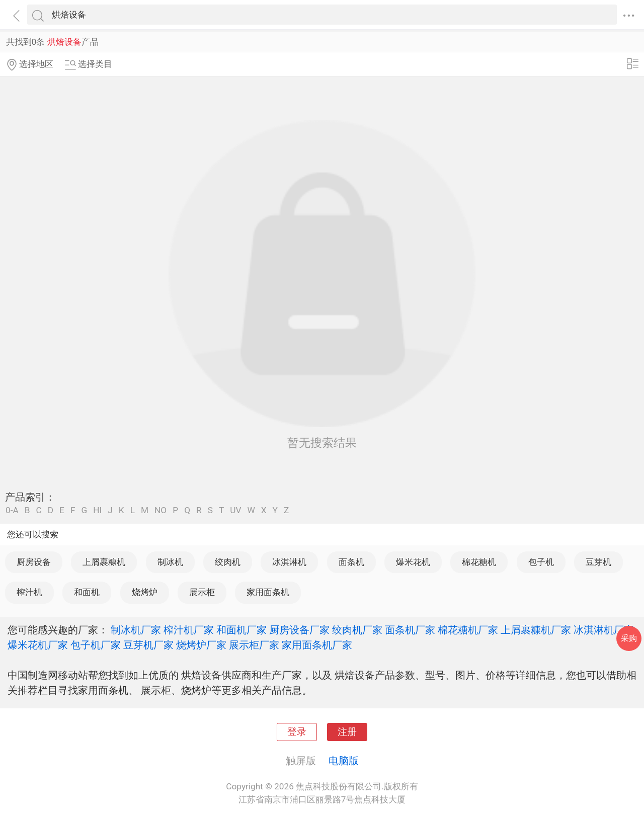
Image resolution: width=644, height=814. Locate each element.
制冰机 (170, 562)
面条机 (351, 562)
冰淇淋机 (289, 562)
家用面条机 (268, 592)
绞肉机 (228, 562)
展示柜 (202, 592)
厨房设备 (34, 562)
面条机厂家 (410, 630)
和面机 (87, 592)
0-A (12, 510)
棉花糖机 (479, 562)
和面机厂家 (242, 630)
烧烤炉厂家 (201, 645)
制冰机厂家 (136, 630)
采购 (629, 638)
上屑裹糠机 (104, 562)
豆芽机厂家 (148, 645)
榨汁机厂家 (189, 630)
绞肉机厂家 (357, 630)
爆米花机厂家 (38, 645)
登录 (297, 732)
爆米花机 (413, 562)
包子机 (541, 562)
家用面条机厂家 (317, 645)
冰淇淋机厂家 (604, 630)
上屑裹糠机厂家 (536, 630)
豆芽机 (598, 562)
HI (97, 510)
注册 (347, 732)
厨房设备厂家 (299, 630)
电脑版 (344, 761)
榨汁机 (29, 592)
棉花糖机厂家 (468, 630)
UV (235, 510)
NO (160, 510)
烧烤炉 (145, 592)
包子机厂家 (96, 645)
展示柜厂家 (254, 645)
